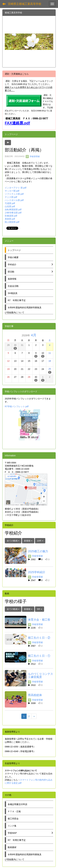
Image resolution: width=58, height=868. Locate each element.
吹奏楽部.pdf (11, 216)
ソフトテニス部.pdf (14, 194)
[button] (8, 42)
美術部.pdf (10, 219)
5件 (40, 609)
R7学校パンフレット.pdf (17, 406)
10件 (40, 541)
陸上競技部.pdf (12, 222)
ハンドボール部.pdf (14, 200)
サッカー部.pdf (12, 191)
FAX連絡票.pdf (17, 123)
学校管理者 (33, 156)
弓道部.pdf (10, 203)
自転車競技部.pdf (13, 210)
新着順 (28, 541)
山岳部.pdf (10, 206)
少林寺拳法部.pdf (13, 213)
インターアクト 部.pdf (16, 188)
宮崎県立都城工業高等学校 (25, 4)
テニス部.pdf (11, 197)
